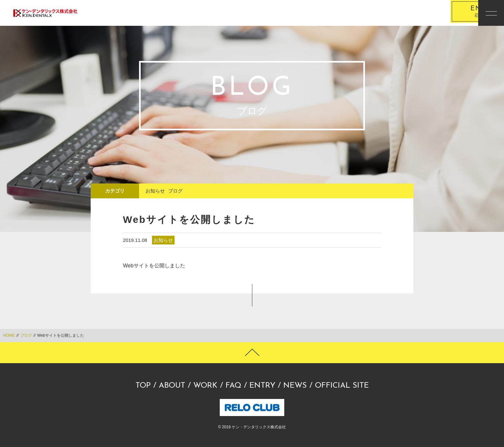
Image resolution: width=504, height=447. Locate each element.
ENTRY (262, 386)
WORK (205, 386)
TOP (143, 386)
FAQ (233, 386)
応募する (438, 13)
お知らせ (155, 191)
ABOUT (172, 386)
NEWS (295, 386)
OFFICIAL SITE (342, 386)
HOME (9, 335)
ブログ (175, 191)
